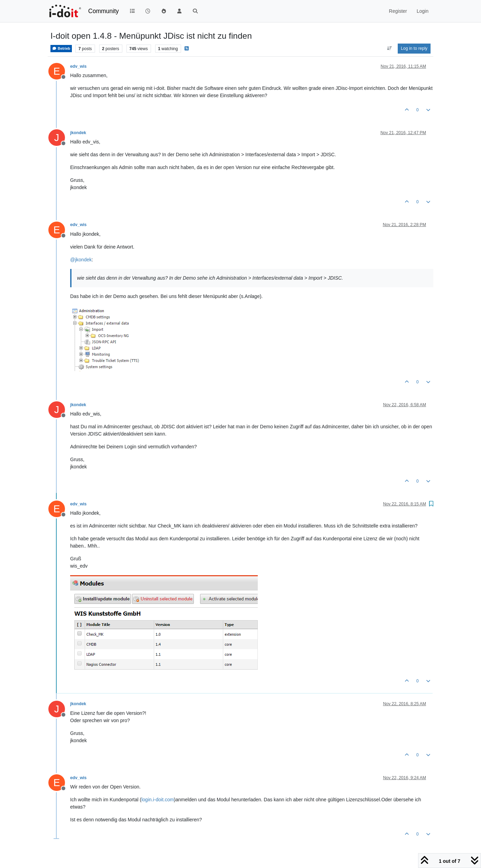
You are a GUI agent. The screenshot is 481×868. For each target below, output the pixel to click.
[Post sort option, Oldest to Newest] (389, 48)
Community (103, 11)
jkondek (78, 133)
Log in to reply (414, 48)
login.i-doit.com (158, 800)
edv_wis (78, 66)
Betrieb (61, 49)
